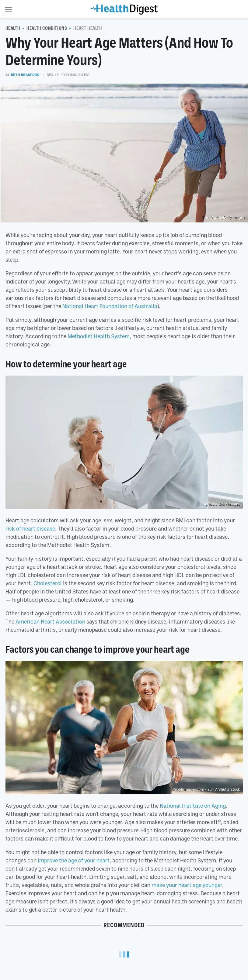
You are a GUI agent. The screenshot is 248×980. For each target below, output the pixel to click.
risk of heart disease (30, 528)
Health (13, 28)
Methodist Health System (99, 336)
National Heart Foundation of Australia (110, 306)
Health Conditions (47, 28)
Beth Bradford (25, 75)
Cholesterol (48, 583)
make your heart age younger (187, 885)
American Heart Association (50, 621)
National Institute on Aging (193, 806)
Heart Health (88, 28)
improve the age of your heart (74, 860)
